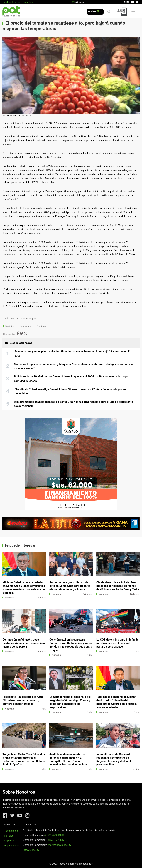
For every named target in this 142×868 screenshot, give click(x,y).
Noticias (10, 326)
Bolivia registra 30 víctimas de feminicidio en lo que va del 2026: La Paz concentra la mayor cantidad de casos (71, 379)
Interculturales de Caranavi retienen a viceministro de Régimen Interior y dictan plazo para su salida (116, 759)
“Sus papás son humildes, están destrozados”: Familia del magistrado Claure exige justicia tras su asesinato (116, 702)
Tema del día (11, 831)
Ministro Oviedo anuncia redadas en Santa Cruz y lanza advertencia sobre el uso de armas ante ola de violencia (73, 404)
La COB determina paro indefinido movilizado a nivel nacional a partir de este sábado (118, 643)
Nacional (42, 326)
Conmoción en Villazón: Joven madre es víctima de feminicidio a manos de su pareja (23, 643)
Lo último (7, 2)
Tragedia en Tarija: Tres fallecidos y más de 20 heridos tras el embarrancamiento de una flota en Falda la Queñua (24, 759)
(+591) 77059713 (58, 840)
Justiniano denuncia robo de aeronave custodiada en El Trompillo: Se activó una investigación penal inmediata (68, 759)
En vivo (94, 12)
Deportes (10, 841)
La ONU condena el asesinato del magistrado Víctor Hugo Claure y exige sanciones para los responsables (70, 702)
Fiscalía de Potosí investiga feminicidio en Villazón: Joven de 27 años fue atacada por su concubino (70, 391)
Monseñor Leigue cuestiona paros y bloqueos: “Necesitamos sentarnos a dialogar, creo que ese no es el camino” (74, 366)
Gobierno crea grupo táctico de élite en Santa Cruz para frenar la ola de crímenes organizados (70, 586)
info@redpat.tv (31, 850)
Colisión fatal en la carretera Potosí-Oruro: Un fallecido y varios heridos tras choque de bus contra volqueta (71, 645)
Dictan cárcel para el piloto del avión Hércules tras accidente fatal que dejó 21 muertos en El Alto (73, 354)
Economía (26, 326)
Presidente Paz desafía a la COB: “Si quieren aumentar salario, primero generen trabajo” (23, 700)
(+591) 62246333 (55, 835)
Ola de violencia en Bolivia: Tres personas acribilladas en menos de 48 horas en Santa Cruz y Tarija (118, 586)
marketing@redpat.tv (60, 845)
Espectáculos (12, 845)
